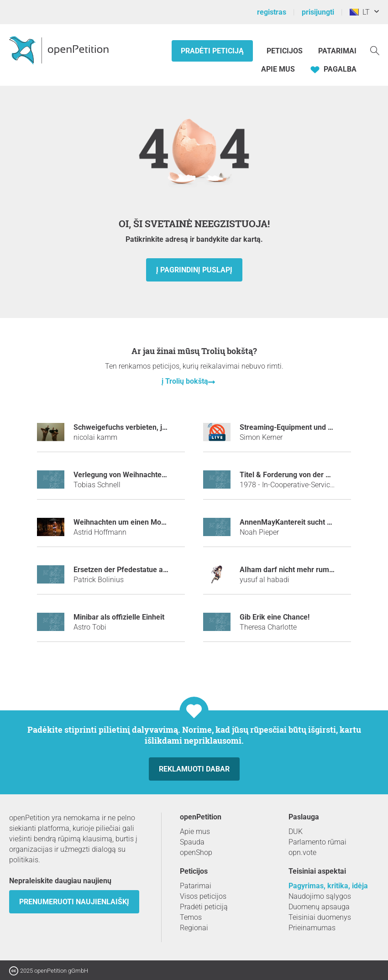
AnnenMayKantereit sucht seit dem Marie (308, 522)
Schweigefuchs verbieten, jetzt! (125, 427)
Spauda (192, 842)
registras (272, 12)
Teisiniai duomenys (320, 917)
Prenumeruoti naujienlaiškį (74, 902)
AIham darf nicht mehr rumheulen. (297, 570)
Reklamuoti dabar (194, 769)
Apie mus (278, 69)
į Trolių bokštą (185, 381)
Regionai (194, 928)
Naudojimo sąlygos (320, 896)
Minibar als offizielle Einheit (119, 617)
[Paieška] (375, 50)
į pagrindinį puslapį (194, 270)
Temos (191, 917)
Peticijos (286, 51)
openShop (196, 852)
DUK (296, 831)
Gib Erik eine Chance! (275, 617)
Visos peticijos (203, 896)
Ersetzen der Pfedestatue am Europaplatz (142, 570)
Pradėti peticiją (212, 51)
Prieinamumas (312, 928)
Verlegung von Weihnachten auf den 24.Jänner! (152, 475)
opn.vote (302, 852)
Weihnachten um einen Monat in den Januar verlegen (161, 522)
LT (360, 12)
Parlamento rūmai (317, 842)
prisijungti (318, 12)
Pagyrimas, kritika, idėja (328, 886)
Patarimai (337, 51)
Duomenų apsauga (319, 907)
